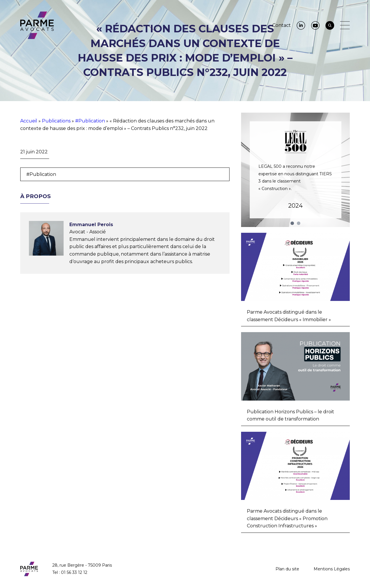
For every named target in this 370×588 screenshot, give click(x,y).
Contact (282, 25)
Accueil (29, 121)
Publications (56, 121)
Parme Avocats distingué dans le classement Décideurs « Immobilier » (289, 316)
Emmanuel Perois (91, 225)
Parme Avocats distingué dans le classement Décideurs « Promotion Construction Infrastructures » (287, 518)
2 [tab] (299, 223)
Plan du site (287, 569)
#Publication (90, 121)
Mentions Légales (332, 569)
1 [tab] (292, 223)
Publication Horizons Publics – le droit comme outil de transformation (291, 415)
